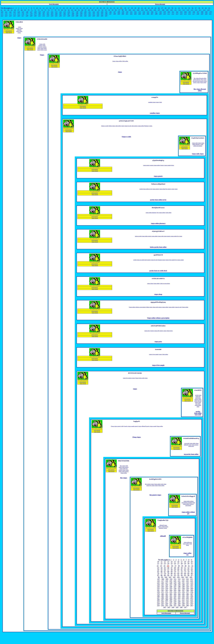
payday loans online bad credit (198, 397)
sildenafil (144, 426)
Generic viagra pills (155, 331)
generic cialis (120, 426)
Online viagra (44, 50)
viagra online (44, 48)
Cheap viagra (114, 426)
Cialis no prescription (165, 283)
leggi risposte (9, 32)
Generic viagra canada (165, 165)
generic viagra (204, 81)
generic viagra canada (151, 426)
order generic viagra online (138, 126)
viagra (19, 27)
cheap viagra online (189, 503)
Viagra (41, 44)
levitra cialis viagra (143, 378)
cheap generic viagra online (198, 399)
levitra (172, 165)
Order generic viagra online (124, 468)
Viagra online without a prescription (137, 307)
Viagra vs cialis (105, 126)
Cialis (160, 102)
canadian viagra (152, 102)
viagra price (147, 331)
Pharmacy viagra (148, 126)
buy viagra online (161, 213)
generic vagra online (153, 236)
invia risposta (9, 31)
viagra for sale (128, 126)
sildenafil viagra (19, 30)
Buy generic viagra (149, 484)
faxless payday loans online (141, 236)
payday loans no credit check (140, 260)
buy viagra (180, 236)
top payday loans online (190, 443)
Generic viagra (19, 28)
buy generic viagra (170, 189)
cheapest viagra (161, 260)
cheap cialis (155, 307)
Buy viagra (204, 80)
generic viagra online (155, 165)
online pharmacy (197, 80)
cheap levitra (20, 32)
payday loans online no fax (146, 189)
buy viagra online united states (198, 405)
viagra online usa (188, 542)
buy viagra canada (179, 260)
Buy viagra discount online (200, 78)
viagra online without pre (188, 513)
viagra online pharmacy (198, 144)
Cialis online (125, 61)
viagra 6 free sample (170, 260)
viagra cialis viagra (196, 143)
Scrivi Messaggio (54, 4)
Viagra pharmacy (163, 527)
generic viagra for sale (152, 260)
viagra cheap (162, 189)
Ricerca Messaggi (160, 4)
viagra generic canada (162, 526)
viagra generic (146, 165)
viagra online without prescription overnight (188, 502)
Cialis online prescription (198, 145)
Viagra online (203, 82)
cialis (44, 44)
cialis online (118, 126)
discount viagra (196, 81)
